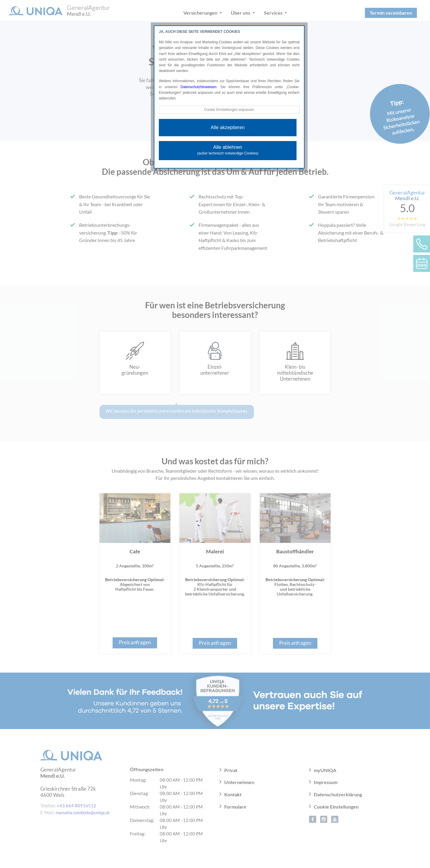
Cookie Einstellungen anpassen (229, 110)
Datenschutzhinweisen (199, 87)
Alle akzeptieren (228, 127)
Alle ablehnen (228, 150)
